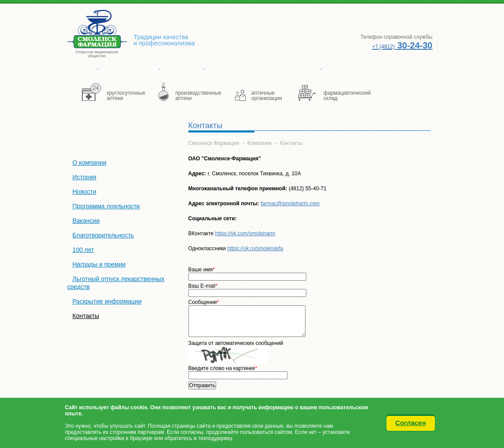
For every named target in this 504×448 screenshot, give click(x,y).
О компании (90, 163)
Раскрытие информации (107, 301)
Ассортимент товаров (131, 69)
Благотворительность (103, 235)
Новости (85, 192)
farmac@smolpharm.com (290, 204)
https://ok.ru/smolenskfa (256, 248)
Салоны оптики (230, 69)
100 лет (83, 250)
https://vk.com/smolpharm (245, 233)
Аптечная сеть (184, 69)
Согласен (411, 423)
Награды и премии (99, 264)
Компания (83, 69)
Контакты (395, 69)
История (85, 177)
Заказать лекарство (352, 69)
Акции (264, 69)
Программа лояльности (106, 206)
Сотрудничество (299, 69)
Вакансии (86, 221)
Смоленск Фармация (214, 143)
